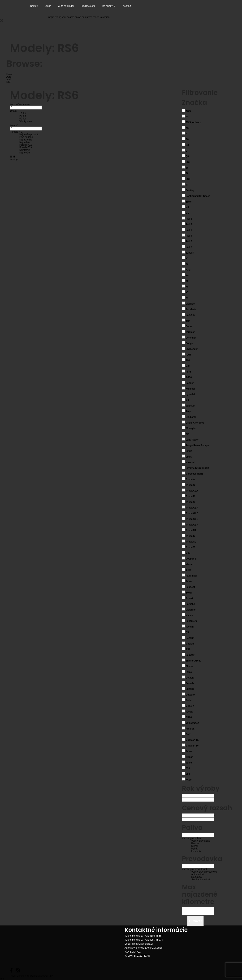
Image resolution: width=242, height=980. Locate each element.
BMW (188, 202)
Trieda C (190, 485)
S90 (188, 768)
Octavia (190, 678)
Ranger (190, 383)
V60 (188, 774)
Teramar (190, 332)
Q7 (187, 151)
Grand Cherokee (195, 423)
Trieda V (190, 547)
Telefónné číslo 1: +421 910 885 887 (144, 936)
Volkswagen (192, 723)
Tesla (188, 700)
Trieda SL (191, 542)
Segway (190, 655)
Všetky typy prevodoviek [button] (195, 869)
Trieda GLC (192, 513)
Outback (190, 695)
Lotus (189, 451)
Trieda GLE (192, 519)
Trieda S (190, 536)
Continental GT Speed (198, 196)
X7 (187, 292)
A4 (187, 117)
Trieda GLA (192, 508)
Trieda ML (191, 530)
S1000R (190, 253)
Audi (188, 111)
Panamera (191, 621)
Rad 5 (189, 241)
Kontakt (127, 6)
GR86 (189, 717)
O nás (48, 6)
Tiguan (189, 757)
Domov (34, 6)
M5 (187, 213)
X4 (187, 275)
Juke (188, 570)
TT (187, 185)
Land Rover (192, 440)
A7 (187, 134)
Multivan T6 (192, 746)
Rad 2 (189, 224)
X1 (187, 258)
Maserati (190, 462)
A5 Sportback (193, 122)
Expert (189, 598)
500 (188, 366)
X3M (188, 270)
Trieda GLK (192, 525)
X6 (187, 287)
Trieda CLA (192, 491)
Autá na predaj (66, 6)
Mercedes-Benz (194, 474)
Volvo (189, 763)
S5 (187, 168)
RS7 (188, 649)
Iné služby (109, 6)
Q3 (187, 145)
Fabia (189, 672)
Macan (189, 615)
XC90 (188, 780)
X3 (187, 264)
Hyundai (190, 394)
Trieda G (190, 502)
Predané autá (88, 6)
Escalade (191, 309)
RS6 (188, 162)
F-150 (189, 377)
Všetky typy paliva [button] (191, 838)
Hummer (190, 389)
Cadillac (190, 304)
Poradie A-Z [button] (16, 132)
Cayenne (190, 610)
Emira (189, 457)
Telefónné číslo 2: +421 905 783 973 (144, 940)
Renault (190, 638)
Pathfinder (191, 576)
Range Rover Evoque (197, 445)
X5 (187, 281)
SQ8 (188, 179)
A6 (187, 128)
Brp (188, 321)
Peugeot (190, 587)
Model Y (190, 706)
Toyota (189, 712)
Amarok (190, 729)
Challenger (192, 349)
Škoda (189, 666)
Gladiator (191, 417)
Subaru (190, 689)
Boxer (189, 593)
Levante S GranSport (197, 468)
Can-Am (190, 315)
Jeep (188, 411)
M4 (187, 207)
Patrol (189, 581)
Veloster (190, 406)
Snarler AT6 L (193, 661)
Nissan (189, 564)
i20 (187, 400)
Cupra (189, 326)
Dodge (189, 343)
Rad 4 (189, 236)
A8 (187, 139)
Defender (191, 338)
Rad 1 (189, 219)
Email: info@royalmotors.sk (139, 944)
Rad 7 (189, 247)
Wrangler (191, 428)
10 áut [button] (13, 111)
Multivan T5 (192, 740)
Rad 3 (189, 230)
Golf (188, 734)
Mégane (190, 644)
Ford (188, 372)
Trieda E (190, 496)
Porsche (190, 604)
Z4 (187, 298)
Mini (188, 553)
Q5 (187, 632)
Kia (187, 434)
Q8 (187, 156)
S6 (187, 173)
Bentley (190, 190)
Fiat (188, 360)
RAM (188, 355)
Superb (190, 683)
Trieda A (190, 479)
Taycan (190, 627)
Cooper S (191, 559)
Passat (189, 751)
